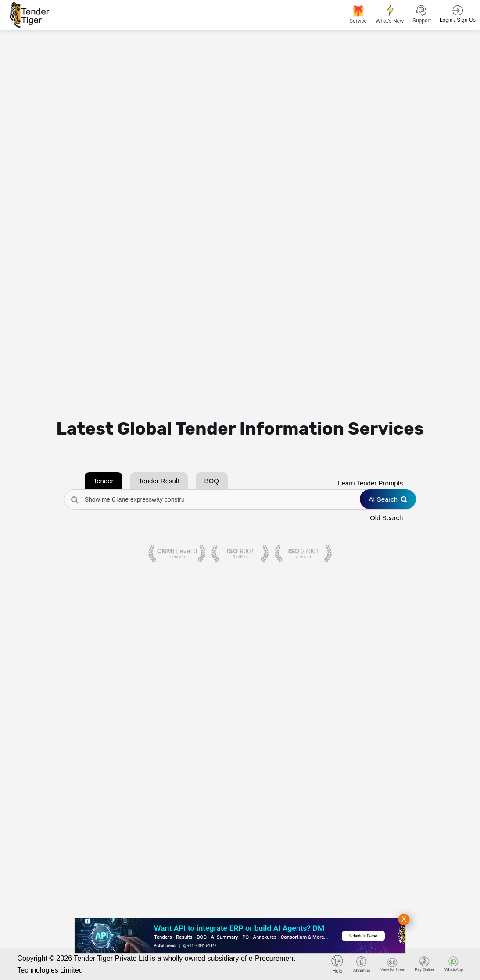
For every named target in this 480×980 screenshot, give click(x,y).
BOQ (212, 481)
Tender (104, 481)
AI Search (388, 499)
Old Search (386, 518)
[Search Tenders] (240, 499)
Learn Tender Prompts (370, 483)
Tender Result (159, 481)
